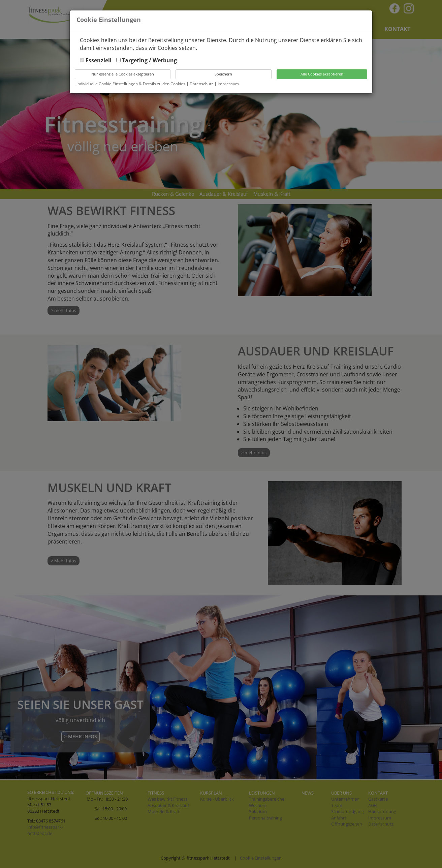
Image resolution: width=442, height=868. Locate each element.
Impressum (228, 84)
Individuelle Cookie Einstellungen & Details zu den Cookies (131, 84)
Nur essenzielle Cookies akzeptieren (123, 74)
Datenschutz (202, 84)
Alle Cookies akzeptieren (322, 74)
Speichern (223, 74)
